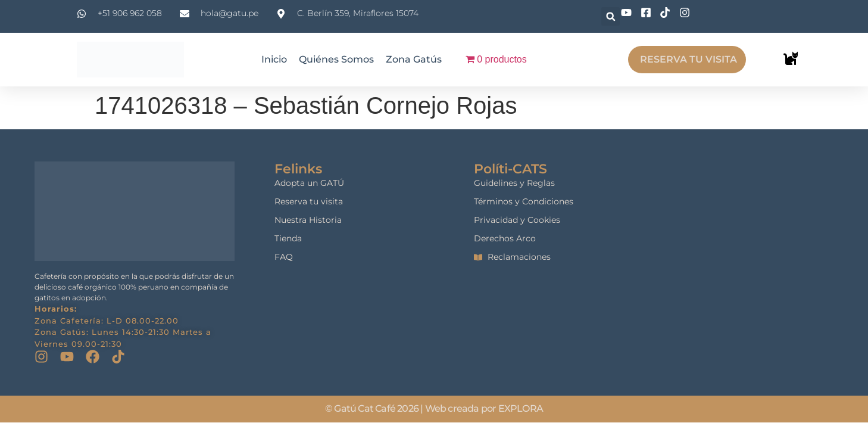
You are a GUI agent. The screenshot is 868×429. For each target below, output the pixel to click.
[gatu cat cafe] (753, 234)
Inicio (274, 59)
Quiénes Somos (336, 59)
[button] (611, 16)
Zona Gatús (414, 59)
